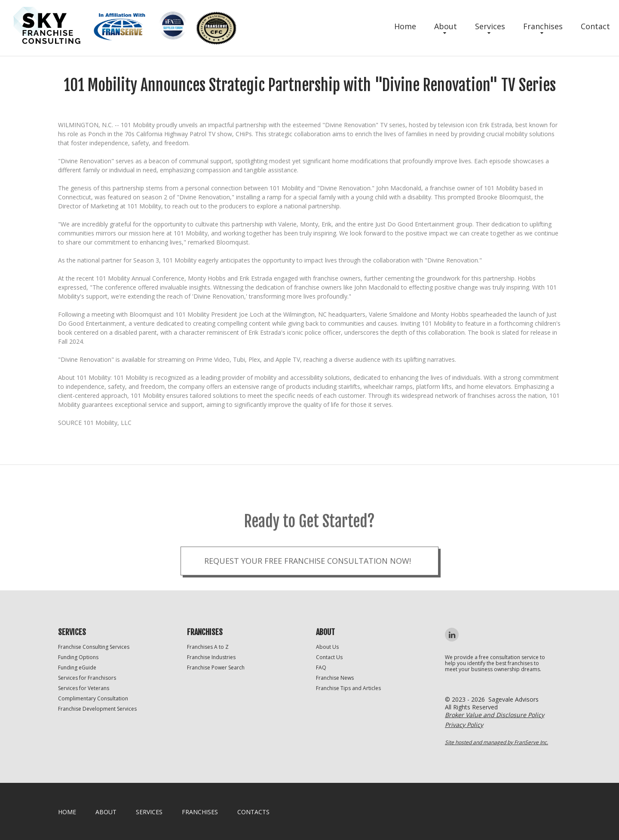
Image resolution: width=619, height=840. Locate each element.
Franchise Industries (211, 657)
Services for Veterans (84, 688)
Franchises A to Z (208, 647)
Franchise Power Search (216, 667)
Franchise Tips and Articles (348, 688)
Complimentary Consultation (93, 698)
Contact (595, 26)
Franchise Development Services (97, 709)
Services (490, 26)
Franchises (543, 26)
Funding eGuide (77, 667)
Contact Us (329, 657)
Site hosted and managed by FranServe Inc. (496, 742)
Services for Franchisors (87, 678)
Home (405, 26)
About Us (327, 647)
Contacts (253, 812)
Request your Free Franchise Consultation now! (308, 574)
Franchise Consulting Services (94, 647)
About (446, 26)
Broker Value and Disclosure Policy (495, 715)
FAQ (321, 667)
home (67, 812)
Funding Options (78, 657)
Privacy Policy (464, 725)
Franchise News (335, 678)
